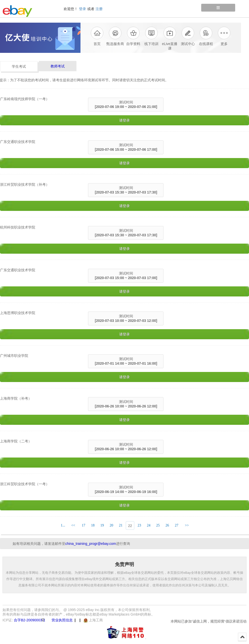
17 (84, 525)
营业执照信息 (62, 620)
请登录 (124, 120)
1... (63, 525)
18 (93, 525)
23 (139, 525)
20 (111, 525)
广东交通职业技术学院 (18, 142)
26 (167, 525)
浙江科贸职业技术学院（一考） (25, 484)
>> (187, 525)
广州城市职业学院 (14, 356)
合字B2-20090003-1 (30, 620)
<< (73, 525)
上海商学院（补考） (16, 398)
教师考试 (58, 66)
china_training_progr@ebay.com (91, 544)
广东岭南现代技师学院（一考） (25, 99)
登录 (82, 9)
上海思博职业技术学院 (18, 313)
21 (121, 525)
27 (177, 525)
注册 (99, 9)
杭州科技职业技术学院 (18, 227)
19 (102, 525)
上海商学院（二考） (16, 441)
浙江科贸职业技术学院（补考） (25, 184)
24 (149, 525)
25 (158, 525)
